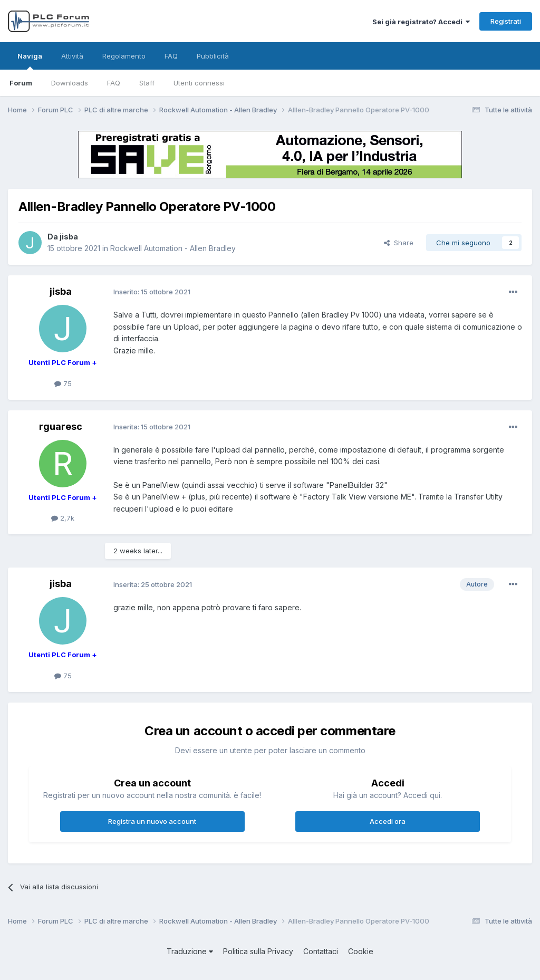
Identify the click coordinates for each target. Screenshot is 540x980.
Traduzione (190, 951)
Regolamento (124, 56)
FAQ (114, 83)
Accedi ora (388, 821)
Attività (72, 56)
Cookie (361, 951)
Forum (21, 83)
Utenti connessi (199, 83)
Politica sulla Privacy (258, 951)
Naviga (30, 61)
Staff (147, 83)
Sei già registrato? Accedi (421, 22)
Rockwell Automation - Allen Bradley (173, 248)
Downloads (70, 83)
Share (399, 243)
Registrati (506, 21)
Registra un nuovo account (152, 821)
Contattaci (321, 951)
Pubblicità (213, 56)
